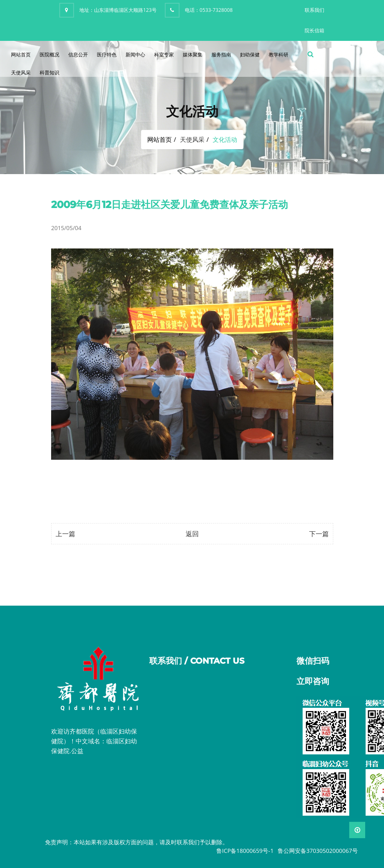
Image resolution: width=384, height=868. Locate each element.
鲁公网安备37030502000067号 (318, 851)
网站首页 (21, 55)
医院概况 (49, 55)
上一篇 (65, 534)
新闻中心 (135, 55)
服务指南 (221, 55)
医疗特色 (107, 55)
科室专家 (164, 55)
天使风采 (21, 73)
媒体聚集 (193, 55)
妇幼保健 (250, 55)
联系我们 (314, 10)
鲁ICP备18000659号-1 (245, 851)
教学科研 (278, 55)
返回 (192, 534)
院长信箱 (314, 30)
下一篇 (319, 534)
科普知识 (49, 73)
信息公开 (78, 55)
